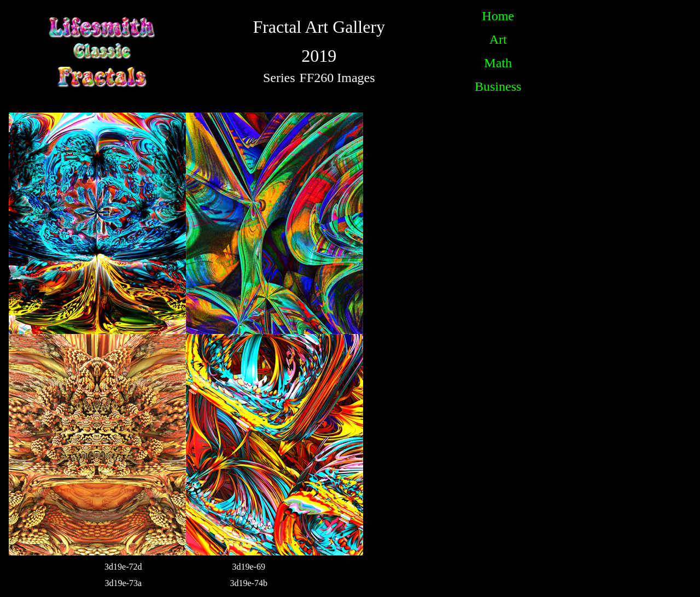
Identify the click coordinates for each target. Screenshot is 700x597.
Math (498, 63)
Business (498, 86)
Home (498, 16)
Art (498, 39)
